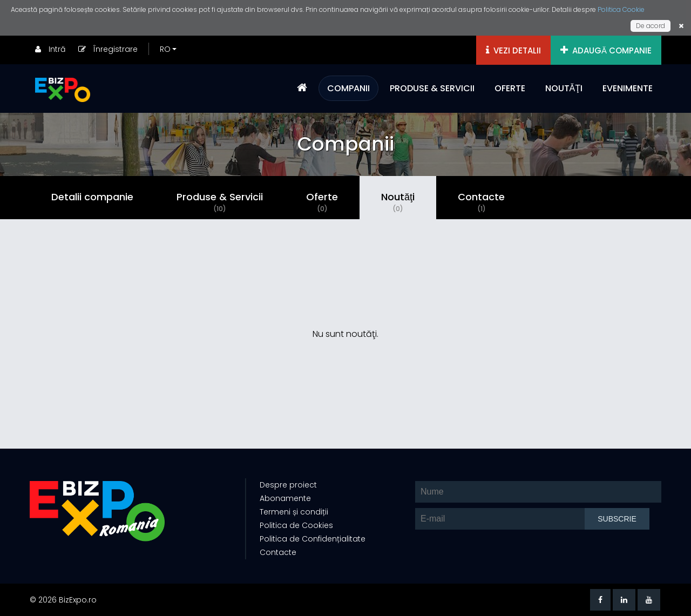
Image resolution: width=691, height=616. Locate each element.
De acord (651, 26)
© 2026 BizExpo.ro (63, 600)
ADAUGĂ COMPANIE (606, 50)
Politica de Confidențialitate (313, 539)
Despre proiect (288, 485)
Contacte (481, 202)
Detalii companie (92, 197)
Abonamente (285, 498)
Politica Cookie (621, 9)
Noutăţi (398, 202)
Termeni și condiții (294, 512)
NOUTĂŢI (564, 88)
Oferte (322, 202)
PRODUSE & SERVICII (432, 88)
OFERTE (510, 88)
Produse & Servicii (220, 202)
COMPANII (348, 88)
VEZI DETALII (513, 50)
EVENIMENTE (628, 88)
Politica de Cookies (296, 525)
